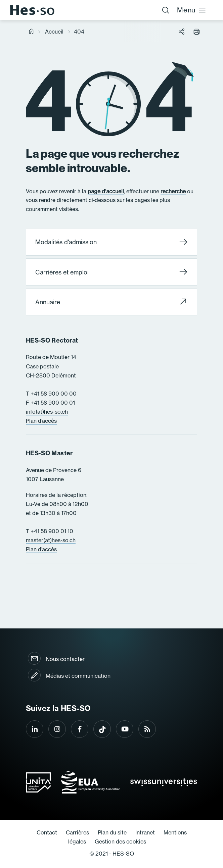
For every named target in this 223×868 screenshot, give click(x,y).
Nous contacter (65, 659)
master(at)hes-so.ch (51, 540)
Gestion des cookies (120, 841)
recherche (173, 191)
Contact (47, 832)
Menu (192, 10)
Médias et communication (78, 676)
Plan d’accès (41, 421)
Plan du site (112, 832)
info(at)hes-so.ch (47, 412)
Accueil (54, 32)
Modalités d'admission (111, 242)
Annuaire (111, 302)
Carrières (77, 832)
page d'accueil (106, 191)
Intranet (145, 832)
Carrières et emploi (111, 272)
